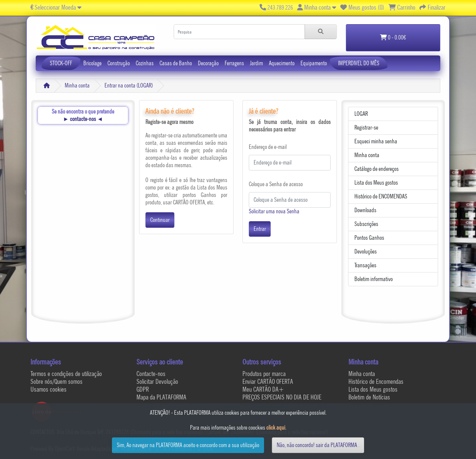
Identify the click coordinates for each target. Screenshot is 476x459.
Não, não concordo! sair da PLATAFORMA (317, 445)
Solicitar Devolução (157, 381)
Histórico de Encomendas (376, 381)
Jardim (256, 63)
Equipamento (314, 63)
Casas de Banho (176, 63)
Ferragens (234, 63)
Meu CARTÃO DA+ (263, 389)
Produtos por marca (264, 374)
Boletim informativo (374, 279)
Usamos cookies (49, 389)
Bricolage (92, 63)
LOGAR (361, 114)
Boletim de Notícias (369, 397)
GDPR (143, 389)
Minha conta (77, 85)
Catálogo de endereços (377, 169)
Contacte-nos (151, 374)
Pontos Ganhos (369, 238)
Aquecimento (282, 63)
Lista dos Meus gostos (376, 183)
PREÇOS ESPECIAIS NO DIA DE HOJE (282, 397)
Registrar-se (366, 127)
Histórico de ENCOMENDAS (381, 196)
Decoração (208, 63)
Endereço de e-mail (268, 147)
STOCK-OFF (61, 63)
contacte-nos (83, 119)
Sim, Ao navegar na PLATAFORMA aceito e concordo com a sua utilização (188, 445)
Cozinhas (145, 63)
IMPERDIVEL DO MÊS (359, 63)
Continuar (160, 220)
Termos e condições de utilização (66, 374)
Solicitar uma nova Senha (274, 211)
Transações (365, 265)
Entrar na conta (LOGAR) (129, 85)
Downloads (365, 210)
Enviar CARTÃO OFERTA (268, 381)
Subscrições (366, 224)
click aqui (276, 428)
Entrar (260, 229)
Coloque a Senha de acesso (276, 184)
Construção (119, 63)
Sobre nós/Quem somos (57, 381)
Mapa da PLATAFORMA (161, 397)
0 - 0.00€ (393, 37)
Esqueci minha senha (376, 141)
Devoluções (366, 251)
